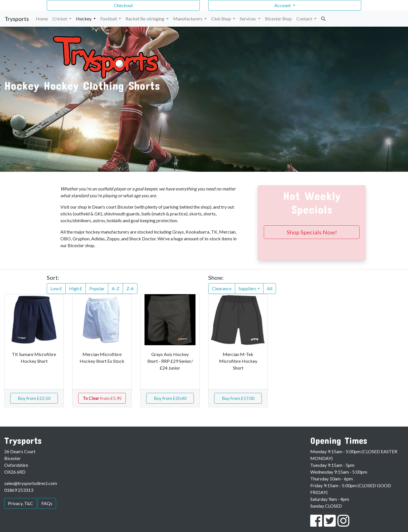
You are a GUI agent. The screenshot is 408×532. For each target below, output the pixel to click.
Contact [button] (305, 19)
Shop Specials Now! (312, 232)
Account (283, 5)
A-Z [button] (115, 288)
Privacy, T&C (21, 503)
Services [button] (248, 19)
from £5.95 (102, 398)
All (270, 288)
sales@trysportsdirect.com (31, 483)
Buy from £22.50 (34, 398)
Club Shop (221, 19)
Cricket (60, 19)
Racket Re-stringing (145, 19)
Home (42, 19)
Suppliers (247, 288)
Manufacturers (188, 19)
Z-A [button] (130, 288)
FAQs (47, 503)
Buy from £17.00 (238, 398)
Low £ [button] (56, 288)
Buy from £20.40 (170, 398)
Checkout (123, 5)
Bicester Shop (278, 19)
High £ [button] (76, 288)
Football (109, 19)
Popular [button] (97, 288)
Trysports (17, 19)
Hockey (84, 19)
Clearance (222, 288)
